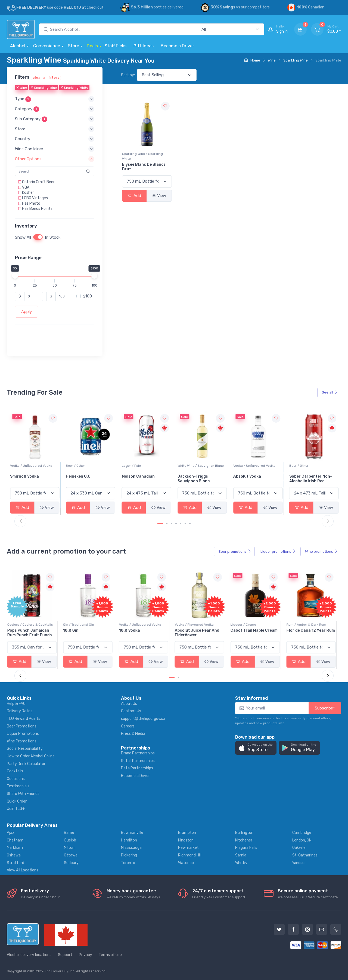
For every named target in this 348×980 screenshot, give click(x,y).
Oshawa (14, 855)
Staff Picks (116, 46)
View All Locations (23, 870)
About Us (129, 704)
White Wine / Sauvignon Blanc (256, 466)
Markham (15, 848)
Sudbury (71, 863)
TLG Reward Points (24, 719)
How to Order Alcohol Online (31, 756)
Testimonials (18, 786)
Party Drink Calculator (26, 764)
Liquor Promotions (23, 734)
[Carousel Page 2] (167, 523)
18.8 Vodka (132, 630)
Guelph (70, 840)
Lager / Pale (187, 466)
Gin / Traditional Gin (81, 625)
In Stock (53, 237)
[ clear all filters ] (46, 77)
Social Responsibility (25, 749)
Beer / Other (131, 466)
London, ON (302, 840)
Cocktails (15, 771)
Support (65, 955)
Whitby (241, 863)
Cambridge (302, 833)
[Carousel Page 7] (190, 523)
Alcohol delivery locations (29, 955)
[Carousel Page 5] (181, 523)
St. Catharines (305, 855)
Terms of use (110, 955)
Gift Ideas (144, 46)
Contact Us (131, 711)
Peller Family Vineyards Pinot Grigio (32, 479)
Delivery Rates (20, 711)
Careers (128, 726)
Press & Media (133, 734)
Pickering (129, 855)
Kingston (186, 840)
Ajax (11, 833)
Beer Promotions (22, 726)
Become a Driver (177, 46)
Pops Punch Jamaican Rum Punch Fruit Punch (32, 633)
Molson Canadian (194, 476)
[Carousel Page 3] (171, 523)
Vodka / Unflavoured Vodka (87, 466)
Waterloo (186, 863)
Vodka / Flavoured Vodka (197, 625)
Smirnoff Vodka (80, 476)
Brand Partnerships (138, 753)
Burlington (244, 833)
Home (252, 60)
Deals (92, 46)
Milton (69, 848)
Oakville (299, 848)
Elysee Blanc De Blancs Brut (144, 167)
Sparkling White (74, 88)
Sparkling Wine (296, 60)
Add (134, 196)
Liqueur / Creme (246, 625)
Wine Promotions (22, 741)
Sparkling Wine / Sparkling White (142, 156)
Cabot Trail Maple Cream (257, 630)
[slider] (15, 276)
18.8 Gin (74, 630)
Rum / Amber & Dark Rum (309, 625)
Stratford (15, 863)
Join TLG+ (16, 809)
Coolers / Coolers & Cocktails (33, 625)
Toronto (128, 863)
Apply (27, 312)
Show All (23, 237)
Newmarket (188, 848)
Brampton (187, 833)
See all (330, 392)
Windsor (299, 863)
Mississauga (131, 848)
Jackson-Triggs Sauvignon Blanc (249, 479)
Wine (272, 60)
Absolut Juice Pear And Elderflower (200, 633)
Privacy (86, 955)
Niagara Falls (246, 848)
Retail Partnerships (138, 761)
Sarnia (241, 855)
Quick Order (17, 801)
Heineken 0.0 (134, 476)
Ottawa (71, 855)
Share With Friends (23, 794)
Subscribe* (325, 708)
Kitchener (244, 840)
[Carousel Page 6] (185, 523)
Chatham (15, 840)
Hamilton (129, 840)
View (159, 196)
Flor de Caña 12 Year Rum (313, 630)
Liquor (278, 552)
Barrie (69, 833)
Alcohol (18, 46)
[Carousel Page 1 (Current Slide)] (160, 523)
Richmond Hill (190, 855)
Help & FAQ (16, 704)
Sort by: (128, 75)
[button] (55, 99)
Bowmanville (132, 833)
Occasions (16, 779)
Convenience (47, 46)
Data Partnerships (137, 768)
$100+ (89, 296)
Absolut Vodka (303, 476)
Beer (235, 552)
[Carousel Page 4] (176, 523)
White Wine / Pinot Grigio (29, 466)
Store (74, 46)
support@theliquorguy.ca (143, 719)
